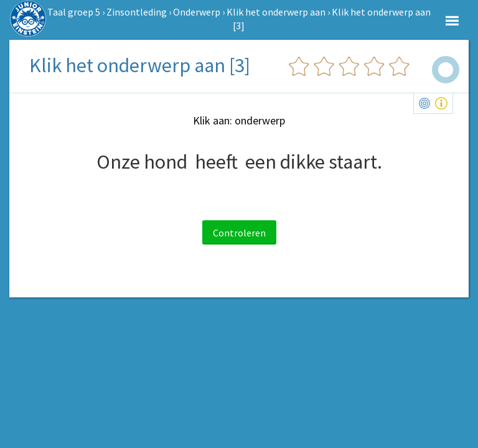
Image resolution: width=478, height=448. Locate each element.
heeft (216, 162)
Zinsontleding (137, 12)
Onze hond (142, 162)
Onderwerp (197, 12)
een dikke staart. (314, 162)
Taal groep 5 (74, 12)
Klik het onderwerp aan (276, 12)
